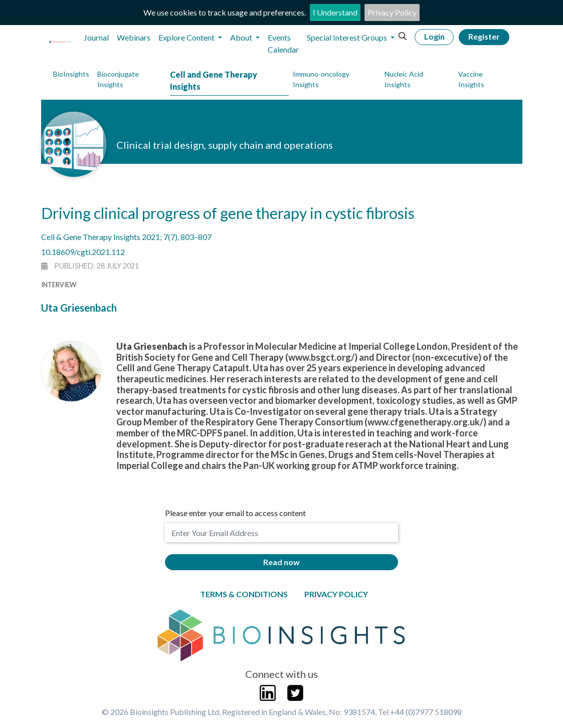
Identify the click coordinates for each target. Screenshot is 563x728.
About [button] (242, 37)
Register (484, 36)
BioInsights (71, 74)
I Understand (335, 12)
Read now (281, 562)
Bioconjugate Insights (118, 79)
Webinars (134, 37)
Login (434, 36)
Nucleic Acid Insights (404, 79)
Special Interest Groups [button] (348, 37)
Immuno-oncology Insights (321, 79)
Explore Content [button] (187, 37)
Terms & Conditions (244, 594)
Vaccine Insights (471, 79)
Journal (96, 37)
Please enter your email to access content (235, 513)
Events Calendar (283, 43)
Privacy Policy (392, 12)
